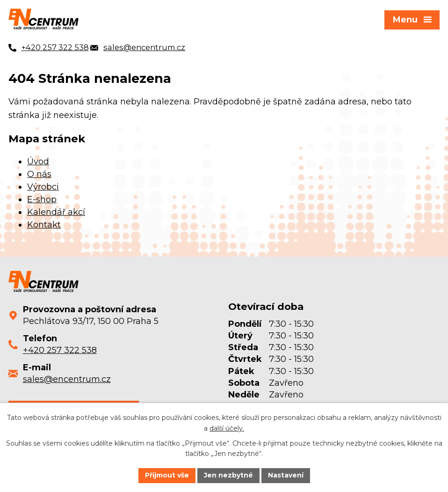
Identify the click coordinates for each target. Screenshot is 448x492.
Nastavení (286, 475)
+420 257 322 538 (60, 350)
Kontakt (44, 225)
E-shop (42, 199)
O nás (39, 174)
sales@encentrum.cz (67, 379)
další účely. (227, 428)
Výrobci (43, 187)
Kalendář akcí (56, 212)
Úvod (38, 162)
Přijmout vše (167, 475)
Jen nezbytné (228, 475)
